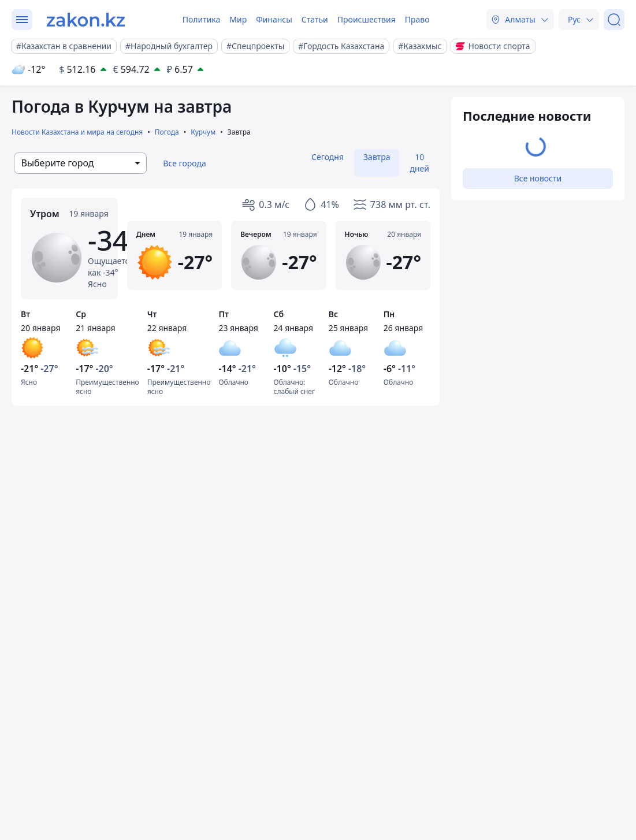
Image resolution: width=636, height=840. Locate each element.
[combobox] (80, 163)
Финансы (274, 19)
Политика (202, 19)
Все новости (538, 178)
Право (417, 19)
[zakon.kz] (86, 20)
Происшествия (367, 19)
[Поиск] (614, 20)
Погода (167, 132)
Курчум (203, 132)
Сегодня (328, 157)
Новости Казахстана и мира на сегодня (77, 132)
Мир (238, 19)
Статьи (315, 19)
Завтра (377, 157)
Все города (185, 163)
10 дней (419, 163)
